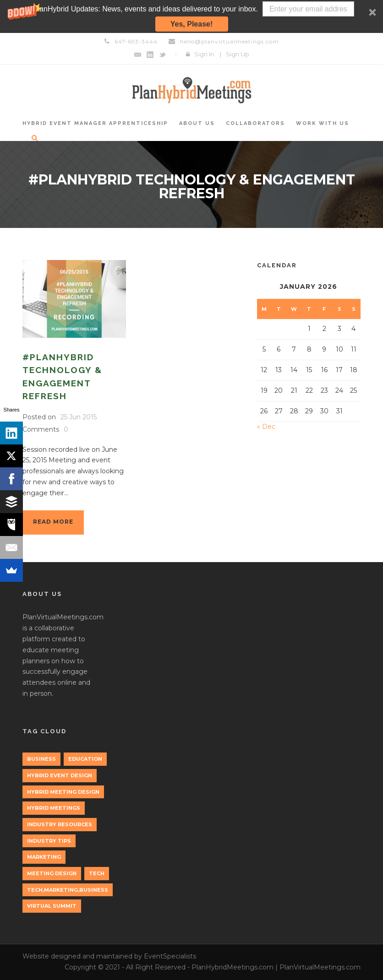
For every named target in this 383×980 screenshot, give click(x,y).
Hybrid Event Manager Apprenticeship (95, 123)
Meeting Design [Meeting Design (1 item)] (52, 873)
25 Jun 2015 (79, 417)
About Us (197, 123)
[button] (191, 16)
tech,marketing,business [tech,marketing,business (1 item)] (68, 890)
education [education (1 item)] (85, 759)
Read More (53, 522)
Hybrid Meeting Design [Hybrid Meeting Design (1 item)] (63, 792)
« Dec (266, 427)
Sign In (204, 54)
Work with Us (323, 123)
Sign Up (238, 54)
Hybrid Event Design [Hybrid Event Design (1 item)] (60, 775)
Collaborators (255, 123)
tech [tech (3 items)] (97, 873)
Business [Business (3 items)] (41, 759)
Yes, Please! (192, 24)
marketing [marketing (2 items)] (44, 857)
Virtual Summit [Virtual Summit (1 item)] (52, 906)
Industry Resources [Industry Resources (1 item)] (60, 824)
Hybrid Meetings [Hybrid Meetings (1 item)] (54, 808)
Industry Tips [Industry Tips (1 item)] (49, 841)
